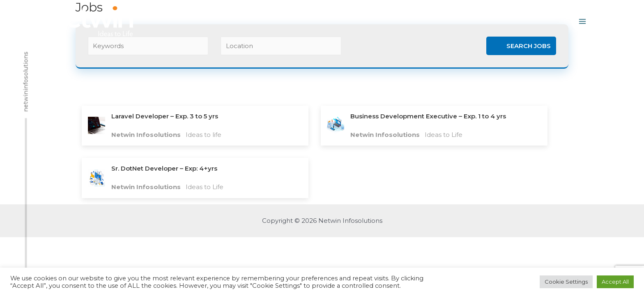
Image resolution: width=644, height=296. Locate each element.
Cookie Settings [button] (566, 282)
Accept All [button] (615, 282)
